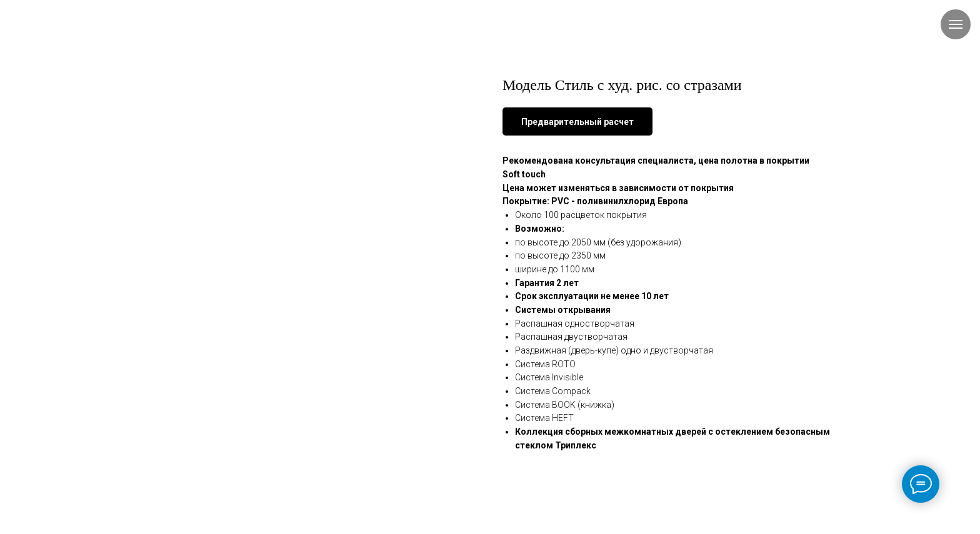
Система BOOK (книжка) (565, 405)
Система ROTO (545, 364)
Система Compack (553, 391)
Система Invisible (549, 377)
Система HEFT (544, 418)
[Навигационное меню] (956, 24)
